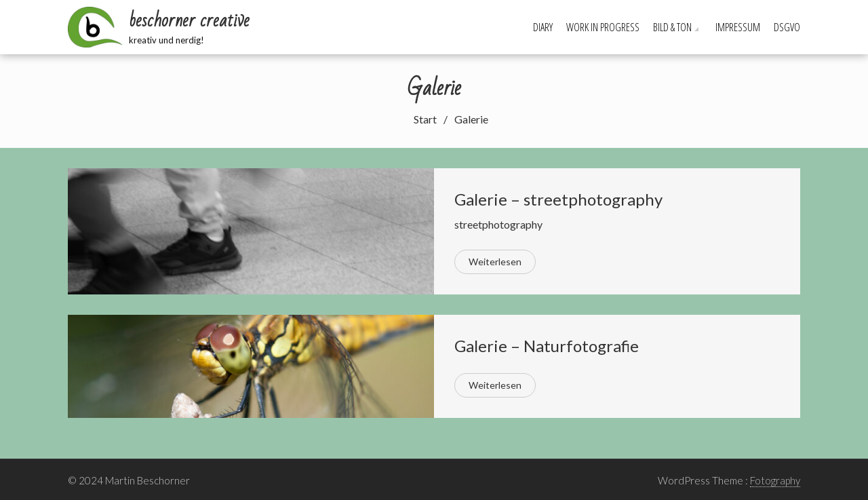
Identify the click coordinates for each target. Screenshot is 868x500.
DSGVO (787, 27)
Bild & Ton (672, 27)
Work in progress (603, 27)
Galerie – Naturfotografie (547, 346)
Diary (543, 27)
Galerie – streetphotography (558, 199)
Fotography (775, 480)
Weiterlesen (495, 262)
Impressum (738, 27)
